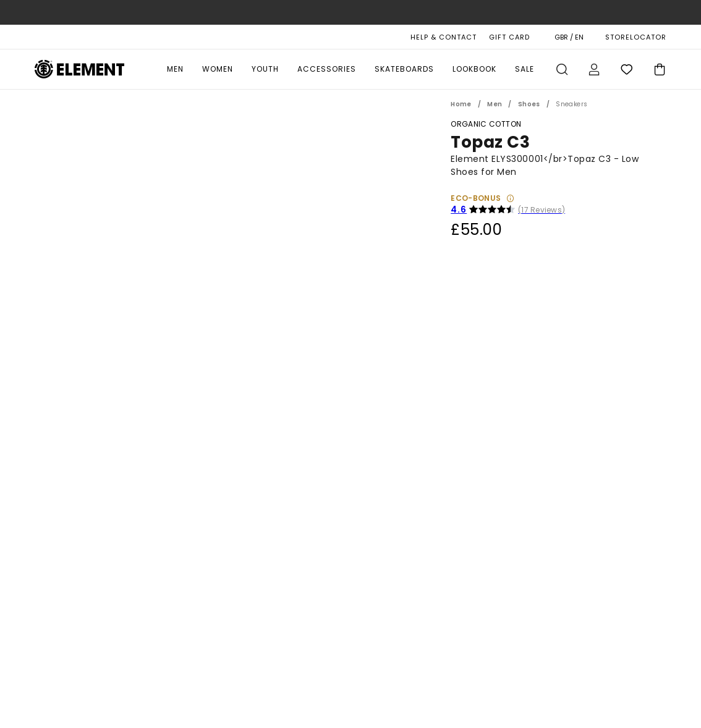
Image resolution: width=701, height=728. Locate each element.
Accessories (327, 69)
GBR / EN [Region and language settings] (569, 37)
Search (562, 69)
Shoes (529, 104)
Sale (525, 69)
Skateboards (404, 69)
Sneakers (571, 104)
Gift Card (509, 37)
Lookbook (474, 69)
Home (461, 104)
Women (218, 69)
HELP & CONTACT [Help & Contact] (444, 37)
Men (175, 69)
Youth (265, 69)
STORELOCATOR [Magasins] (636, 37)
